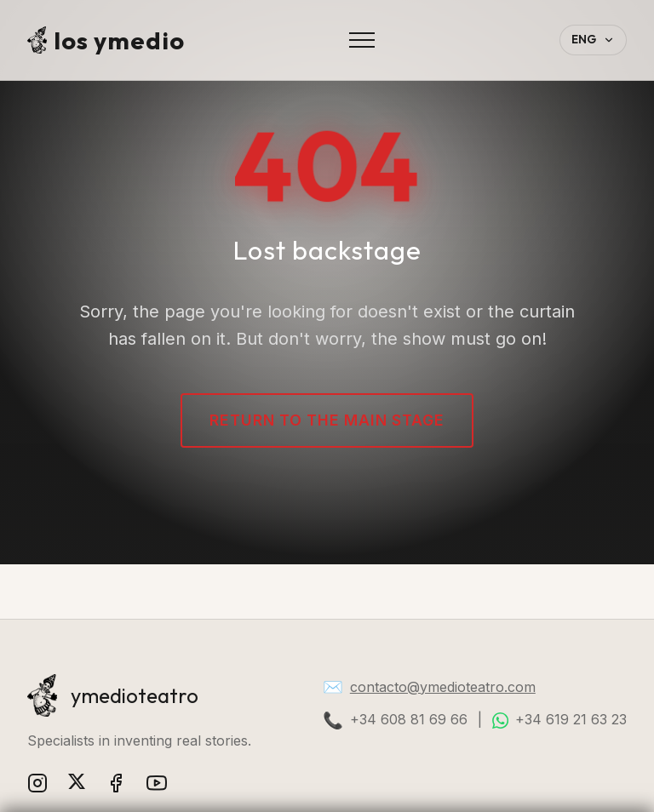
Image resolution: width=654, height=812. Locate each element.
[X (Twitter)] (77, 786)
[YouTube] (157, 786)
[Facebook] (116, 786)
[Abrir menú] (362, 40)
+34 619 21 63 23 (571, 719)
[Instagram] (37, 786)
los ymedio (106, 40)
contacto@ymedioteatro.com (443, 687)
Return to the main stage (327, 420)
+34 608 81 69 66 (409, 719)
